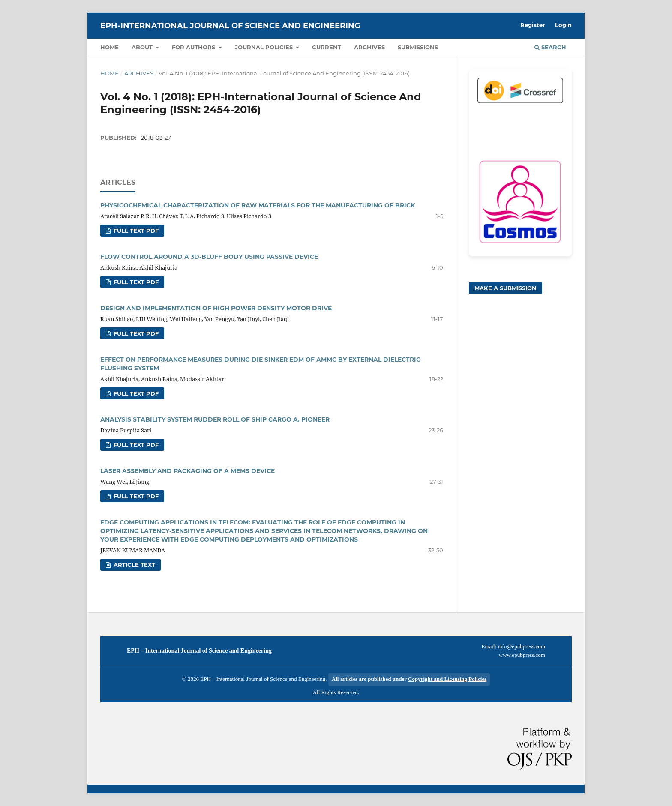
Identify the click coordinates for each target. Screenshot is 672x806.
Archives (369, 47)
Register (533, 25)
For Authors (194, 47)
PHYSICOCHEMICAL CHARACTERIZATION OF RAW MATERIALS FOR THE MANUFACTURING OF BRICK (258, 205)
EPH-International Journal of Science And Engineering (230, 26)
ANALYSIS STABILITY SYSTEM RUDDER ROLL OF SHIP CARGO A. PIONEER (215, 419)
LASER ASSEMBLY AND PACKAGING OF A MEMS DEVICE (187, 471)
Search (550, 47)
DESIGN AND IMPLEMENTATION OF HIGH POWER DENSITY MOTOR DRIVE (216, 308)
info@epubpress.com (521, 646)
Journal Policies (265, 47)
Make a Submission (505, 288)
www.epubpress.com (522, 655)
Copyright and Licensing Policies (447, 679)
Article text (133, 565)
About (143, 47)
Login (563, 25)
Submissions (418, 47)
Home (109, 47)
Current (327, 47)
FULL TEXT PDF (135, 231)
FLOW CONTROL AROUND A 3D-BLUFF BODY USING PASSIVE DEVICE (209, 257)
